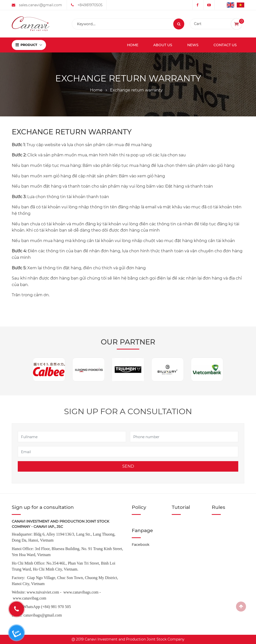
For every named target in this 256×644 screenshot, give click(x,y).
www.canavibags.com (81, 592)
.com (42, 598)
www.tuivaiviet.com (43, 592)
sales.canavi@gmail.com (40, 5)
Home (133, 45)
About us (163, 45)
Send (128, 466)
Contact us (225, 45)
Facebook (141, 545)
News (193, 45)
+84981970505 (90, 5)
